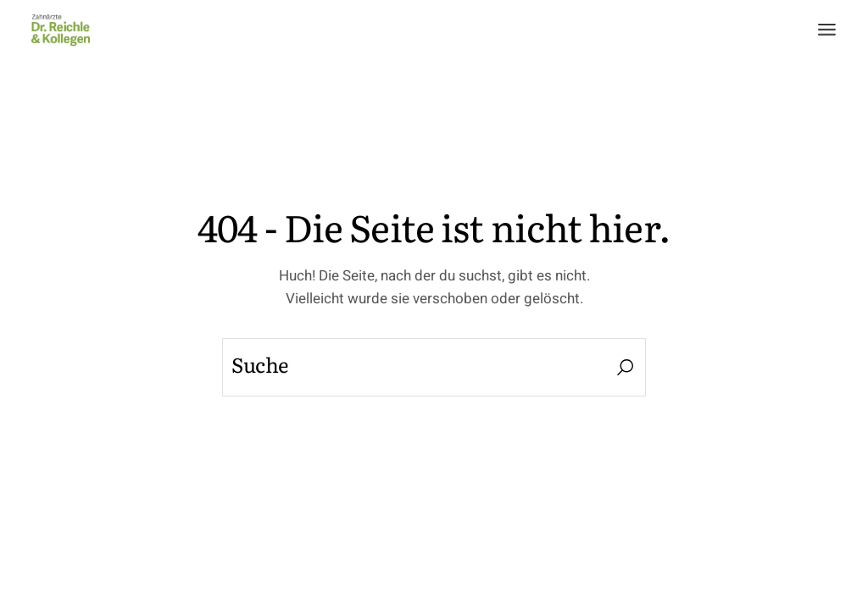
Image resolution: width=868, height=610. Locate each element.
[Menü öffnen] (827, 30)
